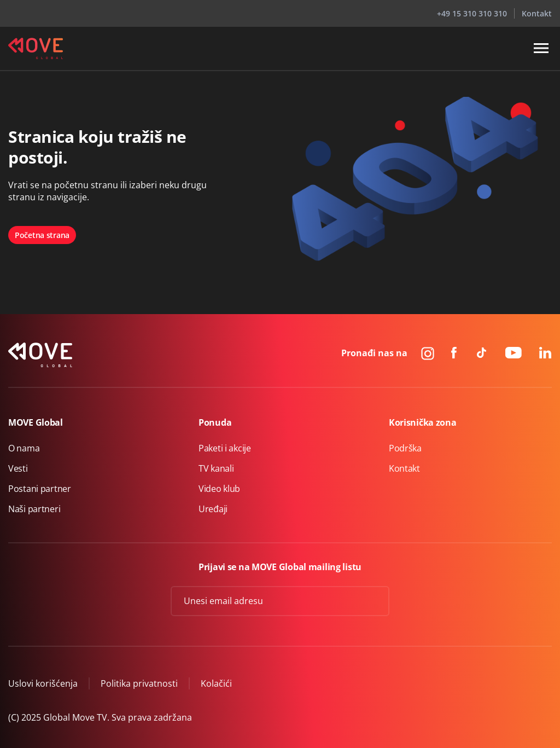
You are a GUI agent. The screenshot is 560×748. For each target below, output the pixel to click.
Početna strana (42, 235)
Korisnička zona (423, 422)
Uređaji (213, 509)
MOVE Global (36, 422)
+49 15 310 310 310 (472, 13)
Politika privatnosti (139, 683)
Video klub (219, 489)
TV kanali (216, 468)
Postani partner (40, 489)
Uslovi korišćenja (43, 683)
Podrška (405, 448)
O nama (24, 448)
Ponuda (215, 422)
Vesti (18, 468)
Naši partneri (34, 509)
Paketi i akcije (225, 448)
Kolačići (216, 683)
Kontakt (537, 13)
